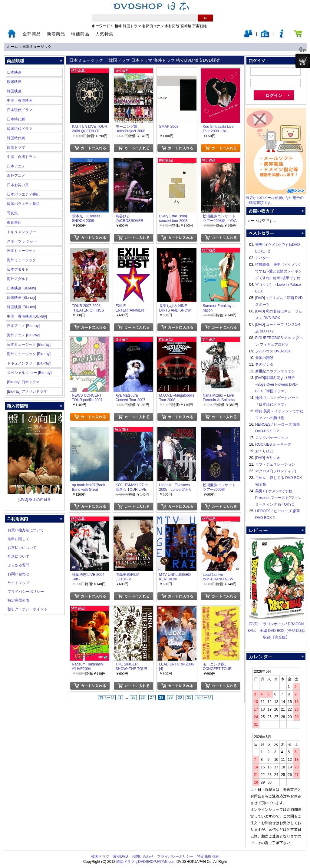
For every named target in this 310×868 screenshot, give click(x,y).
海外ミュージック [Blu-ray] (29, 354)
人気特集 (104, 34)
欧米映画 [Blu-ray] (21, 298)
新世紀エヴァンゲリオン (275, 371)
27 (152, 698)
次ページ (204, 698)
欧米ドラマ (16, 147)
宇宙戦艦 (200, 26)
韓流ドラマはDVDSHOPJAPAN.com (146, 862)
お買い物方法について (26, 530)
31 (189, 698)
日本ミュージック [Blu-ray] (29, 345)
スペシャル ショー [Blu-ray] (29, 373)
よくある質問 (18, 565)
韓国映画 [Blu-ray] (21, 307)
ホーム (12, 47)
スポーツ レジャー (22, 241)
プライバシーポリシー (26, 592)
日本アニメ (16, 166)
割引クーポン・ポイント (28, 609)
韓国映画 (14, 91)
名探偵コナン (153, 26)
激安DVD (120, 856)
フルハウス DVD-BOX (273, 351)
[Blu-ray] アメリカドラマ (27, 391)
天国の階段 (264, 358)
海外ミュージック (21, 260)
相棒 (118, 26)
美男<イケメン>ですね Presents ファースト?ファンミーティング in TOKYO (278, 498)
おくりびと (264, 451)
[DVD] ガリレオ (268, 458)
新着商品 (56, 34)
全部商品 (32, 34)
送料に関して (18, 539)
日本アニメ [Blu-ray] (23, 326)
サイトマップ (18, 583)
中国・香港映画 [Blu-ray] (27, 316)
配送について (18, 556)
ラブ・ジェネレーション (275, 464)
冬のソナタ (264, 365)
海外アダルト (18, 279)
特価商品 (80, 34)
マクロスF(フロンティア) (276, 471)
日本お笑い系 (18, 185)
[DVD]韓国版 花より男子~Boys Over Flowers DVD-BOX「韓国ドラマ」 (277, 384)
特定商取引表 (18, 600)
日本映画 (14, 72)
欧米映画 (14, 82)
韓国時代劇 (16, 138)
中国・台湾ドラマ (21, 157)
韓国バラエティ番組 (23, 204)
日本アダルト (18, 269)
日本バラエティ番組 (23, 194)
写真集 (12, 213)
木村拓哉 (172, 26)
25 (133, 698)
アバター (262, 258)
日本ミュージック (37, 47)
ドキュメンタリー (21, 232)
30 (180, 698)
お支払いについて (22, 548)
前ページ (107, 698)
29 (171, 698)
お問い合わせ (18, 574)
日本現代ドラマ (20, 110)
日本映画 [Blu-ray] (21, 288)
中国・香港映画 (20, 101)
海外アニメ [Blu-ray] (23, 335)
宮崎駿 (186, 26)
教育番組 (14, 223)
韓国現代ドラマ (20, 129)
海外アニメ (16, 176)
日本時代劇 (16, 119)
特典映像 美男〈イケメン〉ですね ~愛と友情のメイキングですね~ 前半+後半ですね (279, 271)
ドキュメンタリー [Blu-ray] (29, 363)
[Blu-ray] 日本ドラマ (23, 382)
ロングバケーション (272, 438)
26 (143, 698)
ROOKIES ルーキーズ (273, 444)
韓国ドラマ (132, 26)
